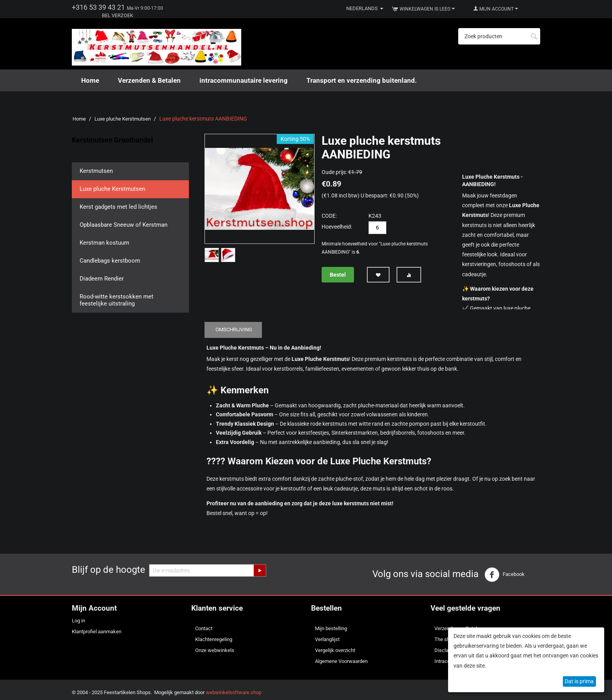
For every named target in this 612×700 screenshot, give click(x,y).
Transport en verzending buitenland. (362, 80)
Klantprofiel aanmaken (97, 632)
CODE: (329, 216)
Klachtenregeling (214, 639)
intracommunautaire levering (244, 80)
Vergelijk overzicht (335, 650)
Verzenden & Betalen (149, 80)
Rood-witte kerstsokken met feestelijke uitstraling (117, 300)
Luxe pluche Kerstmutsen (123, 119)
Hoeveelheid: (337, 227)
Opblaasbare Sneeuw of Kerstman (124, 225)
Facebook (504, 575)
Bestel (338, 275)
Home (90, 80)
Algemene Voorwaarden (341, 661)
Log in (78, 621)
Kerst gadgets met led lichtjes (118, 207)
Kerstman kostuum (104, 243)
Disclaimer (446, 650)
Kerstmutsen (96, 171)
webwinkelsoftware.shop (234, 692)
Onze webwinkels (215, 650)
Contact (204, 628)
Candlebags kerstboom (110, 261)
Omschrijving (234, 330)
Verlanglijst (327, 639)
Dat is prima (579, 681)
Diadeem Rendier (102, 279)
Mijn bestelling (331, 628)
